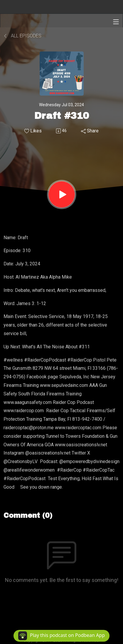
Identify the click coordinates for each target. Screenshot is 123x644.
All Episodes (22, 36)
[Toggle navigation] (116, 22)
